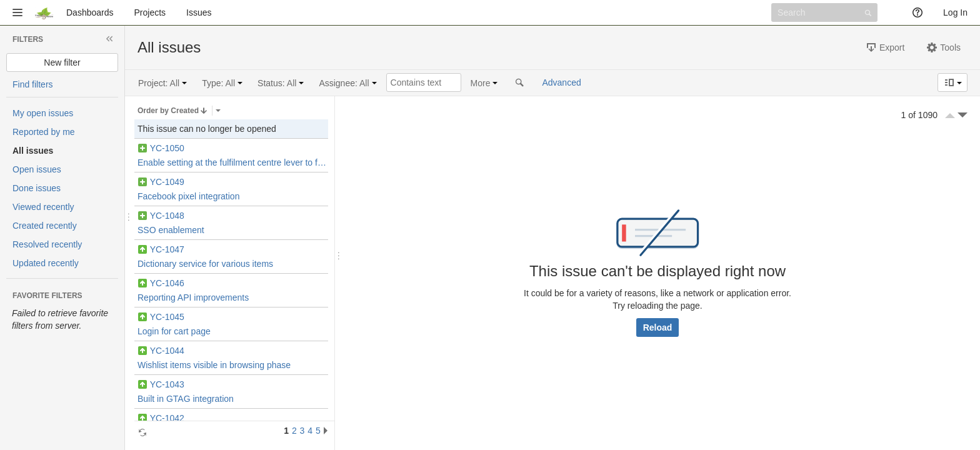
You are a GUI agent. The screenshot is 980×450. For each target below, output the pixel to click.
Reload (658, 327)
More (481, 83)
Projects (150, 12)
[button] (17, 12)
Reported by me (44, 132)
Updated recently (46, 263)
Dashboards (90, 12)
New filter (62, 62)
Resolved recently (47, 244)
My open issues (43, 113)
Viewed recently (43, 207)
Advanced (561, 82)
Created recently (45, 226)
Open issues (37, 169)
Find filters (33, 84)
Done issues (37, 188)
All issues (33, 151)
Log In (955, 12)
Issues (199, 12)
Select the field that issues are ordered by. (218, 111)
